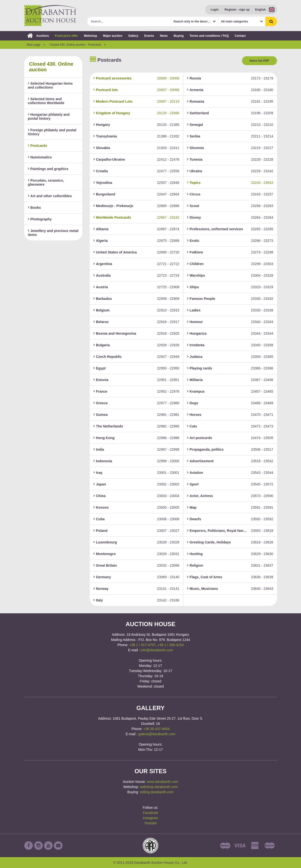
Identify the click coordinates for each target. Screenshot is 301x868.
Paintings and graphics (48, 169)
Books (34, 208)
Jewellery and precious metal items (53, 233)
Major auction (113, 36)
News (164, 36)
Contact (240, 36)
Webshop (90, 36)
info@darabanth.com (157, 650)
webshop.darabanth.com (159, 787)
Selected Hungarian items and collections (50, 85)
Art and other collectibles (50, 196)
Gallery (133, 36)
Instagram (150, 818)
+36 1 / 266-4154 (171, 645)
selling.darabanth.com (157, 792)
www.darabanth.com (162, 782)
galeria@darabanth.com (157, 734)
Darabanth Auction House (51, 16)
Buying (179, 36)
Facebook (150, 813)
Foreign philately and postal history (52, 132)
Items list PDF (259, 61)
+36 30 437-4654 (156, 729)
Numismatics (40, 157)
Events (149, 36)
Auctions (38, 36)
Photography (40, 219)
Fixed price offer (66, 36)
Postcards (38, 146)
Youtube (151, 823)
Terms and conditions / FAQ (209, 36)
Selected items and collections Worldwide (46, 101)
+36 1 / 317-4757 (142, 645)
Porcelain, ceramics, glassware (46, 182)
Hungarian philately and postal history (49, 116)
